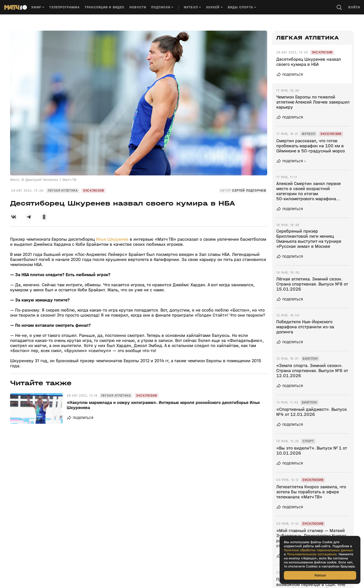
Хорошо (320, 575)
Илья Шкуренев (112, 239)
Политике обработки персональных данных (318, 550)
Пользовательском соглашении (312, 554)
